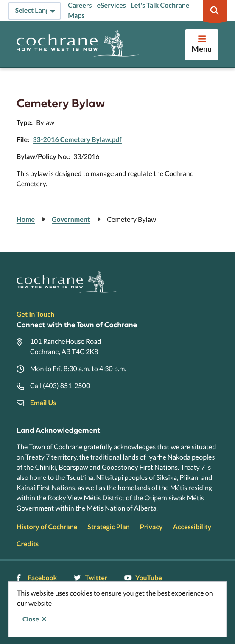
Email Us (43, 403)
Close (31, 619)
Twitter (91, 578)
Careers (80, 5)
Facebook (37, 578)
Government (71, 220)
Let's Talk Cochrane (160, 5)
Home (26, 220)
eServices (111, 5)
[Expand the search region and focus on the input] (215, 11)
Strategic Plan (108, 527)
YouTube (143, 578)
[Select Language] (35, 11)
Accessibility (192, 527)
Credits (28, 544)
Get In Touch (35, 314)
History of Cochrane (47, 527)
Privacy (151, 527)
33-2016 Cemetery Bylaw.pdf (77, 140)
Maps (76, 16)
